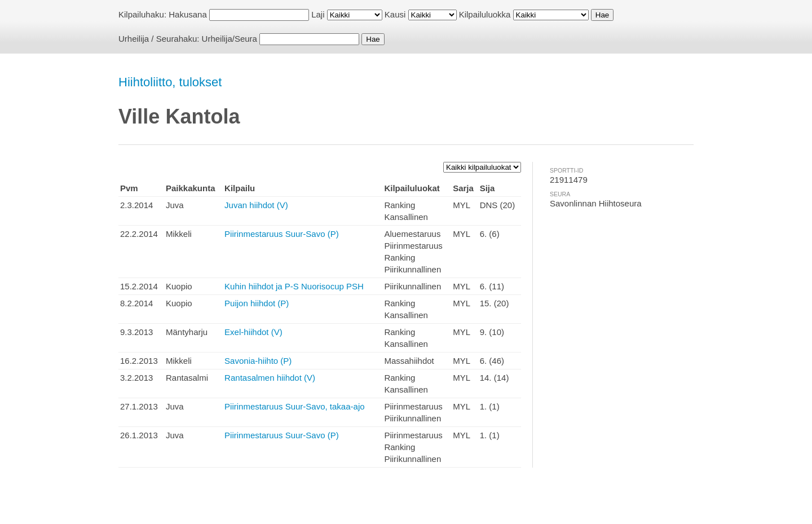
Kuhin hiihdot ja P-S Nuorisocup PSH (294, 286)
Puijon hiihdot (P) (257, 303)
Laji (318, 14)
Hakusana (188, 14)
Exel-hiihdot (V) (253, 332)
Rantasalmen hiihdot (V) (270, 378)
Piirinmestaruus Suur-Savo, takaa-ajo (294, 406)
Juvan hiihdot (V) (256, 205)
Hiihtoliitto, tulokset (170, 82)
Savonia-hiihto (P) (258, 361)
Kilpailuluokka (485, 14)
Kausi (395, 14)
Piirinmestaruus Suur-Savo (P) (282, 234)
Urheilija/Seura (230, 39)
